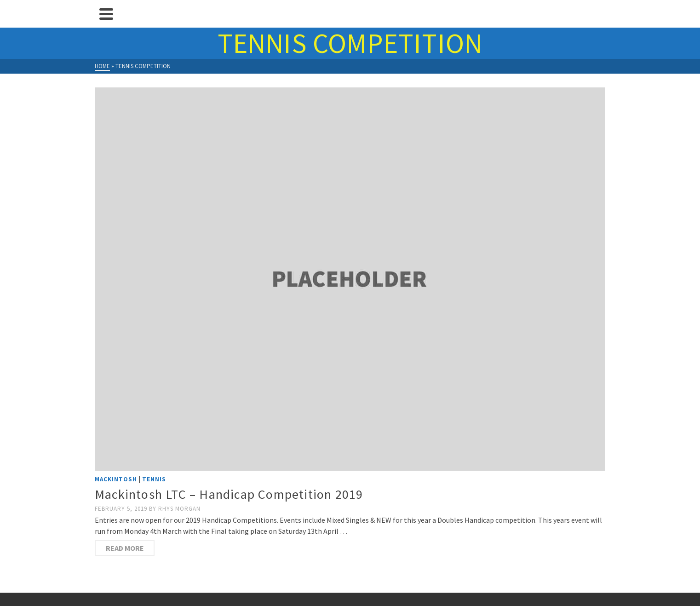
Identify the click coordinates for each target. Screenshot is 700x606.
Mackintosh (116, 479)
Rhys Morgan (179, 509)
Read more (125, 548)
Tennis (154, 479)
